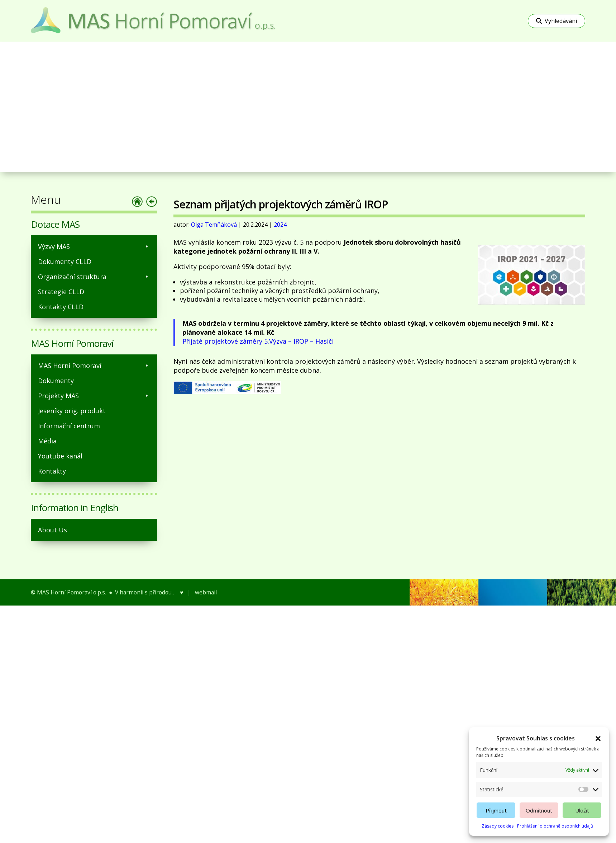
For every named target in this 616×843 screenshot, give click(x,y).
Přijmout (496, 810)
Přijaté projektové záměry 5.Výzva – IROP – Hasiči (258, 341)
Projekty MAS (94, 396)
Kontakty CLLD (61, 307)
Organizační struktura (94, 277)
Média (47, 441)
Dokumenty (56, 381)
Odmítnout (539, 810)
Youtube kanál (60, 456)
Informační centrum (69, 426)
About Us (52, 530)
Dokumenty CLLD (65, 262)
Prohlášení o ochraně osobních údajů (555, 826)
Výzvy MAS (94, 246)
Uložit (582, 810)
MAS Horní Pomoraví (94, 366)
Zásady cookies (498, 826)
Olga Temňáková (214, 225)
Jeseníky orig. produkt (72, 411)
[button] (598, 739)
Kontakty (52, 471)
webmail (206, 592)
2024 (280, 225)
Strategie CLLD (61, 292)
